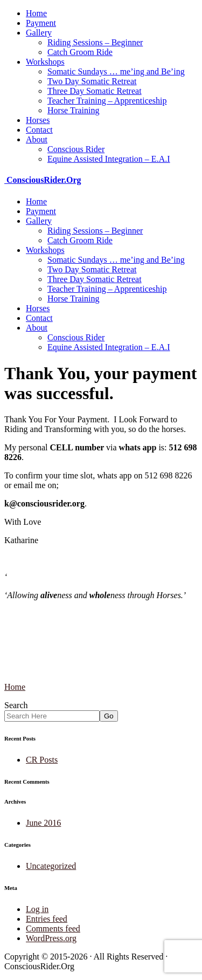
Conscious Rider (76, 149)
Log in (37, 909)
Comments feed (53, 928)
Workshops (45, 62)
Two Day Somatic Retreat (92, 81)
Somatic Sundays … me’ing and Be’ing (116, 71)
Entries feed (47, 919)
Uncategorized (51, 866)
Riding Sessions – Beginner (95, 42)
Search (16, 705)
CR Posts (42, 760)
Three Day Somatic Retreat (95, 91)
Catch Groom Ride (80, 52)
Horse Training (73, 110)
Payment (41, 23)
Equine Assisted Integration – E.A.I (109, 159)
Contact (39, 130)
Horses (38, 120)
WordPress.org (51, 938)
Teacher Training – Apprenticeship (107, 101)
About (37, 139)
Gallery (39, 33)
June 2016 (43, 823)
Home (36, 13)
